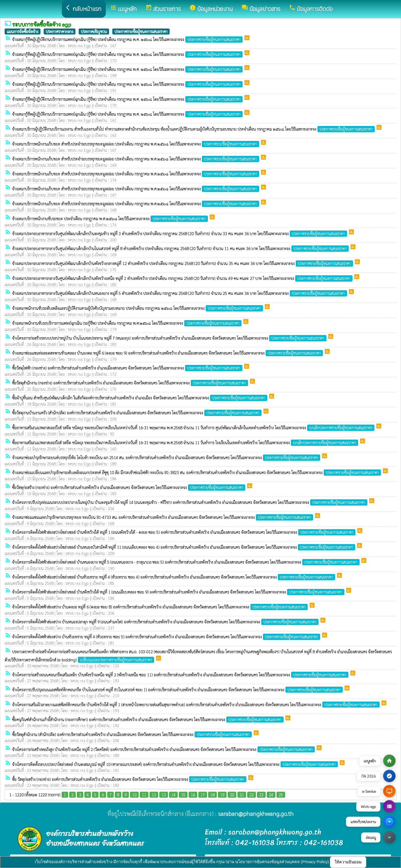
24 (271, 795)
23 (261, 795)
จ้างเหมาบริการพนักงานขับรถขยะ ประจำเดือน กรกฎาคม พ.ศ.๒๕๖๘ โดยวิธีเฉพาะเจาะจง (111, 218)
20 (232, 795)
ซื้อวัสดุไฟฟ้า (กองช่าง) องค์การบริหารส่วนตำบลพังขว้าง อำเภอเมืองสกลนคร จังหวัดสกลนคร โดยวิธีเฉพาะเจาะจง (128, 368)
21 (242, 795)
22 (252, 795)
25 (281, 795)
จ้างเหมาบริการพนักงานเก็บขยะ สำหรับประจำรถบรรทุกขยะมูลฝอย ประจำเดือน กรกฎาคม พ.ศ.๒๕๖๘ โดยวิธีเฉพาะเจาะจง (136, 144)
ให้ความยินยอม (348, 862)
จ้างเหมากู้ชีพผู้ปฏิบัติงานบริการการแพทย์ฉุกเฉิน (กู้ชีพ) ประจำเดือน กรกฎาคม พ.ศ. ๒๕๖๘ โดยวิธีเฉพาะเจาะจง (128, 39)
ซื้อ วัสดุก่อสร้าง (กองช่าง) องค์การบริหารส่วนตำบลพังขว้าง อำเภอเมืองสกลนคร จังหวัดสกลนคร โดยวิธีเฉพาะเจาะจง (130, 779)
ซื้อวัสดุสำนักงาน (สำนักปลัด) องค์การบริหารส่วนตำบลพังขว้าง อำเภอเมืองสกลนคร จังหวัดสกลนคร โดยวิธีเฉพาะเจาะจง (133, 734)
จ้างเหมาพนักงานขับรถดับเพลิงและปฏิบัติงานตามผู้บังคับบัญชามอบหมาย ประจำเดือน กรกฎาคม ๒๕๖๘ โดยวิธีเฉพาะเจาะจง (138, 308)
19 (222, 795)
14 (173, 795)
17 (203, 795)
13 (164, 795)
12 (154, 795)
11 (144, 795)
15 (183, 795)
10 (134, 795)
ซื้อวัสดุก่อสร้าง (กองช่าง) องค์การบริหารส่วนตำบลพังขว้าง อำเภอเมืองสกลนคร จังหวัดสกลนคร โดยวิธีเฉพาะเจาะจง (129, 487)
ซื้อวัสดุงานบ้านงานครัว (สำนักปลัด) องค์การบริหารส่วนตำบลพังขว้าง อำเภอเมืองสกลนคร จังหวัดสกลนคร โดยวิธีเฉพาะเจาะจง (137, 413)
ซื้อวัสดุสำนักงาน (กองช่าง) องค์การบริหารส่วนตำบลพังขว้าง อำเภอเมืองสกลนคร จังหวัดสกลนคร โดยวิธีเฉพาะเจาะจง (131, 383)
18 (212, 795)
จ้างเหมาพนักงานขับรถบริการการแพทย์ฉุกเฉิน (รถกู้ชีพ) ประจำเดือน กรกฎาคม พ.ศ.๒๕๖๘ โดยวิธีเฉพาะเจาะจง (127, 323)
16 (193, 795)
